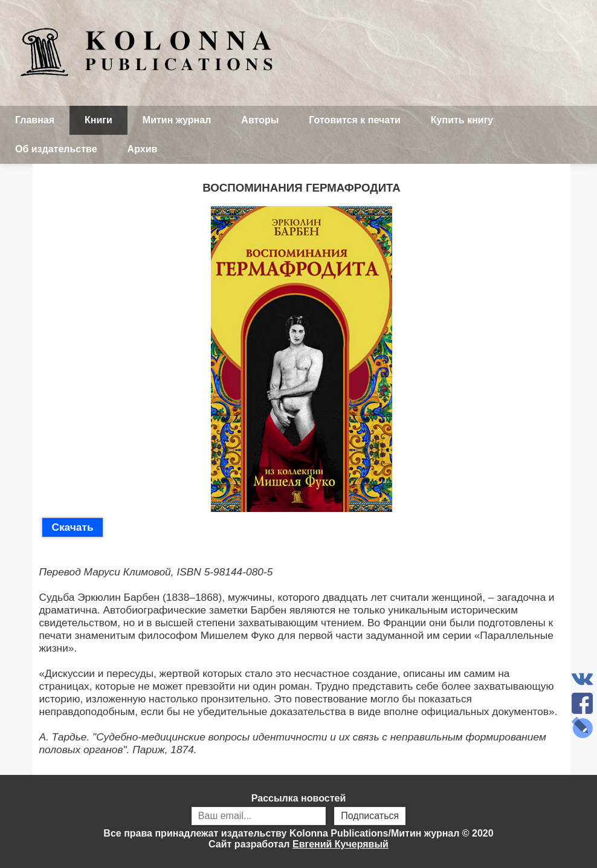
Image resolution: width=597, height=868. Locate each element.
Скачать (72, 527)
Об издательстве (56, 149)
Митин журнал (177, 120)
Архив (143, 149)
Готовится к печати (355, 120)
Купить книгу (462, 120)
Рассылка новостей (298, 811)
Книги (98, 120)
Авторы (260, 120)
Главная (35, 120)
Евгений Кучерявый (340, 844)
